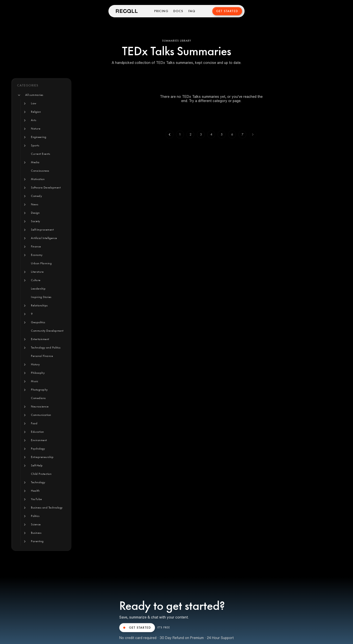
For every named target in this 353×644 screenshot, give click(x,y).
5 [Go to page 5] (222, 134)
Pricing (161, 11)
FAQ (192, 11)
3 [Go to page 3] (201, 134)
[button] (34, 95)
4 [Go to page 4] (211, 134)
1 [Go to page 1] (180, 134)
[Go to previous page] (170, 134)
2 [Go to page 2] (190, 134)
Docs (178, 11)
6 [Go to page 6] (232, 134)
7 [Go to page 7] (242, 134)
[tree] (42, 318)
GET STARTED (137, 628)
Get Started (227, 11)
